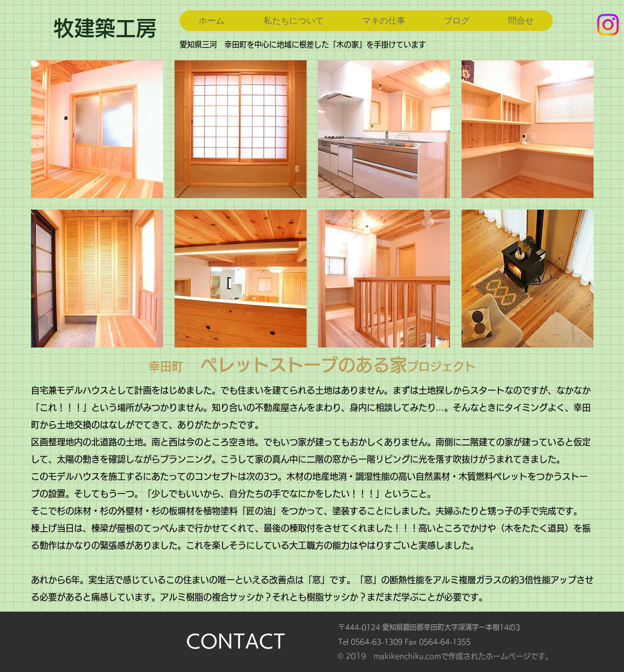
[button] (97, 129)
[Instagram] (608, 25)
